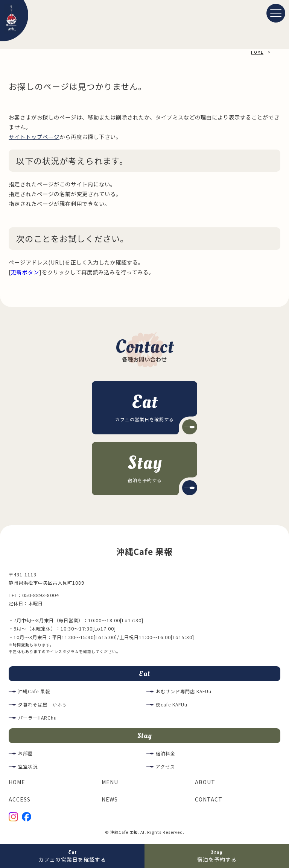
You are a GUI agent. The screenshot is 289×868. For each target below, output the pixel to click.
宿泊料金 (166, 755)
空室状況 (28, 768)
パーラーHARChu (38, 719)
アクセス (165, 768)
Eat (144, 674)
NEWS (110, 801)
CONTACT (209, 801)
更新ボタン (25, 271)
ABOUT (205, 784)
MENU (110, 784)
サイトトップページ (34, 137)
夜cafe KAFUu (173, 706)
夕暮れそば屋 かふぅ (43, 706)
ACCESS (20, 801)
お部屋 (25, 755)
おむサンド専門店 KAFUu (184, 693)
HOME (18, 784)
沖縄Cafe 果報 (34, 693)
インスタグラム (65, 652)
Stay (144, 737)
